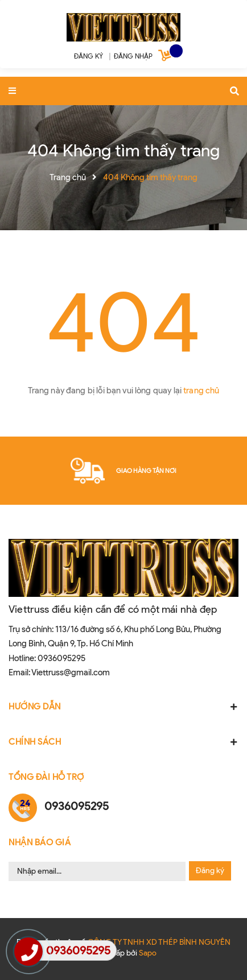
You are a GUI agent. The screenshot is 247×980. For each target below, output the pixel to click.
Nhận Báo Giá (40, 842)
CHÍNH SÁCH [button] (124, 742)
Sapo (148, 953)
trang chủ (201, 391)
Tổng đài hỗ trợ (46, 777)
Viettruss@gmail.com (71, 672)
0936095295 (61, 658)
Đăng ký (210, 871)
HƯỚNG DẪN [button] (124, 707)
